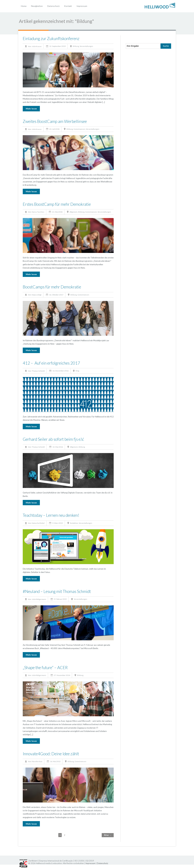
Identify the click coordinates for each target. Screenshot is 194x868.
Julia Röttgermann (39, 599)
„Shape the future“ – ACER (45, 667)
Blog (77, 371)
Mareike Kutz (37, 761)
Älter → (108, 835)
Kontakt (68, 6)
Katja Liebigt (37, 295)
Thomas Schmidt (38, 371)
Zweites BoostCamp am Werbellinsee (55, 121)
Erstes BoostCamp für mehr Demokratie (57, 204)
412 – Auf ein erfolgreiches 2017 (51, 363)
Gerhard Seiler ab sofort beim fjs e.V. (53, 439)
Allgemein (74, 212)
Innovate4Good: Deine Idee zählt (51, 754)
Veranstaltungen (86, 46)
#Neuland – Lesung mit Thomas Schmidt (57, 591)
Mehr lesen (31, 109)
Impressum (82, 6)
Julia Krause (37, 46)
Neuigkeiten (37, 6)
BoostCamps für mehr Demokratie (52, 287)
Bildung (76, 46)
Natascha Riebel (38, 523)
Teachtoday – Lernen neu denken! (51, 515)
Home (24, 6)
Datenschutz (53, 6)
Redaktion (74, 523)
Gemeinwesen (79, 129)
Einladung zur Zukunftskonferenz (51, 38)
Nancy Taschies (38, 212)
